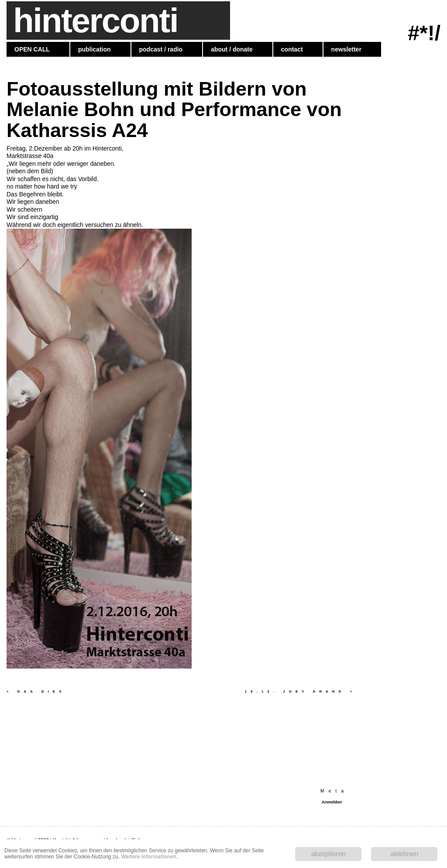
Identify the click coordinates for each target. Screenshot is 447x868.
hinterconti (95, 21)
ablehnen (404, 854)
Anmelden (332, 802)
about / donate (232, 49)
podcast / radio (161, 49)
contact (292, 49)
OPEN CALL (32, 49)
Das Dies (36, 691)
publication (95, 49)
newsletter (346, 49)
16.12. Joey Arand (300, 691)
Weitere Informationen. (149, 857)
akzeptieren (328, 854)
